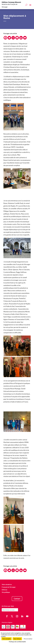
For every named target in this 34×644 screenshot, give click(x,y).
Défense (4, 590)
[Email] (25, 38)
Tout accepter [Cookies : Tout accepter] (7, 639)
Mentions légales (7, 622)
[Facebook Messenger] (17, 38)
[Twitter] (9, 38)
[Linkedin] (21, 38)
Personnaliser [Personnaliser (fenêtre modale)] (28, 639)
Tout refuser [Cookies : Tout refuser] (17, 639)
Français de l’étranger (9, 587)
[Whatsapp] (13, 38)
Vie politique (6, 592)
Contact (17, 599)
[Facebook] (5, 38)
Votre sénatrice (7, 584)
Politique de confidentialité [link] (17, 642)
